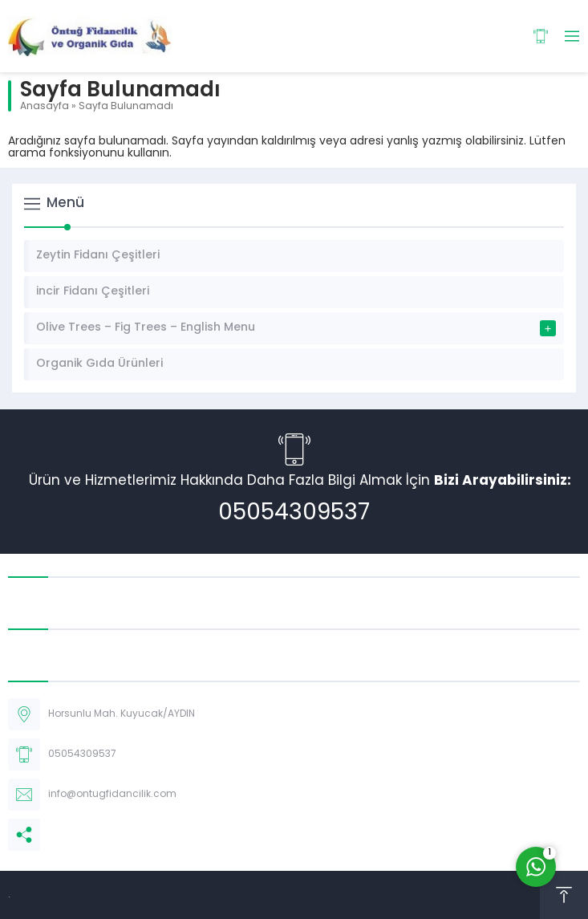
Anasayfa (45, 107)
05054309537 (294, 514)
